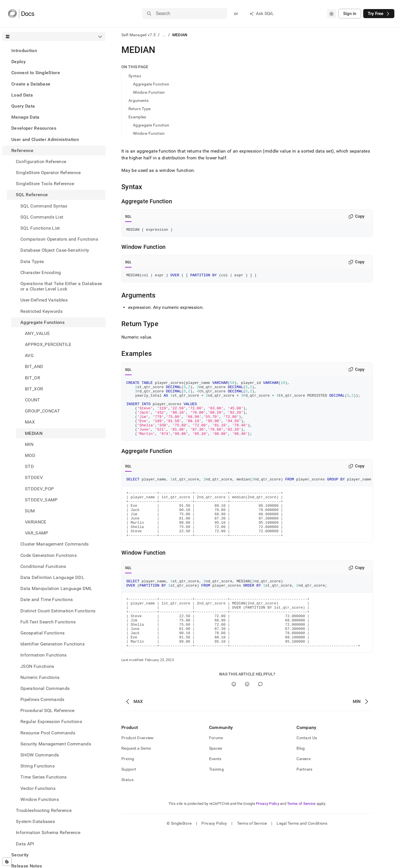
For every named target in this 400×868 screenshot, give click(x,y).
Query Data (23, 106)
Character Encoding (41, 272)
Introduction (24, 51)
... (164, 35)
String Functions (37, 766)
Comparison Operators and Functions (59, 239)
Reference (22, 150)
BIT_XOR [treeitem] (34, 389)
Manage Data (25, 117)
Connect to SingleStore (36, 73)
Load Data (22, 95)
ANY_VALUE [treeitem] (37, 333)
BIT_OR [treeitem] (33, 378)
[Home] (21, 14)
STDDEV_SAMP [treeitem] (41, 500)
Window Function (149, 92)
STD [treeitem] (29, 466)
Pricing (128, 794)
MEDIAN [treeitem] (34, 433)
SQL (128, 217)
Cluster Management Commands (55, 544)
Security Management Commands (56, 744)
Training (216, 804)
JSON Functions (37, 666)
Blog (301, 783)
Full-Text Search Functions (48, 622)
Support (129, 804)
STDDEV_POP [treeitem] (39, 489)
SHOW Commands (40, 755)
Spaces (216, 783)
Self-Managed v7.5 (138, 35)
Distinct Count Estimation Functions (58, 611)
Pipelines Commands (42, 699)
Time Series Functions (44, 777)
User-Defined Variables (44, 300)
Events (215, 794)
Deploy (19, 62)
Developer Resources (34, 128)
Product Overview (137, 773)
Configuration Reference (41, 162)
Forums (216, 773)
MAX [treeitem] (30, 422)
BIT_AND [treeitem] (34, 366)
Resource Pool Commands (48, 733)
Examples (137, 117)
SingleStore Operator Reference (48, 173)
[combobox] (332, 14)
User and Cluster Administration (45, 139)
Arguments (139, 101)
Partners (304, 804)
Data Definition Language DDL (52, 577)
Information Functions (44, 655)
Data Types (32, 261)
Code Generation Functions (49, 555)
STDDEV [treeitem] (34, 477)
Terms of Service (301, 838)
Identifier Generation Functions (52, 644)
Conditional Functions (43, 566)
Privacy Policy (268, 838)
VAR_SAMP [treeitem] (37, 533)
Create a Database (31, 84)
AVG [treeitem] (29, 355)
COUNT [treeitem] (33, 400)
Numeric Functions (40, 677)
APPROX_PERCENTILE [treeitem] (48, 344)
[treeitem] (54, 51)
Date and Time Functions (47, 599)
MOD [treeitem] (30, 455)
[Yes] (234, 719)
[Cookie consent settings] (7, 861)
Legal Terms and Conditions (302, 858)
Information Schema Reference (48, 832)
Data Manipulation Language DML (56, 588)
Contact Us (307, 773)
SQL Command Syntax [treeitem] (44, 206)
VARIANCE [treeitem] (36, 522)
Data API (25, 844)
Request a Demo (136, 783)
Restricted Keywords (41, 311)
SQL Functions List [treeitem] (40, 228)
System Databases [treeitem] (35, 821)
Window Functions (40, 799)
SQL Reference (32, 195)
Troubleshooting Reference (44, 810)
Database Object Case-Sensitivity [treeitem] (55, 250)
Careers (304, 794)
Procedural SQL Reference (48, 710)
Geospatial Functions (42, 633)
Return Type (139, 109)
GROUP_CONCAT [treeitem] (42, 411)
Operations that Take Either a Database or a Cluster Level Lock (61, 286)
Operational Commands (45, 688)
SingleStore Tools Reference (45, 184)
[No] (247, 719)
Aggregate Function (151, 84)
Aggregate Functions (42, 322)
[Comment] (260, 719)
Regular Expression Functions (51, 721)
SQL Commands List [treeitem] (42, 217)
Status (127, 814)
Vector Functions (38, 788)
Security (20, 855)
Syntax (135, 76)
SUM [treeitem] (30, 511)
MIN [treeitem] (29, 444)
